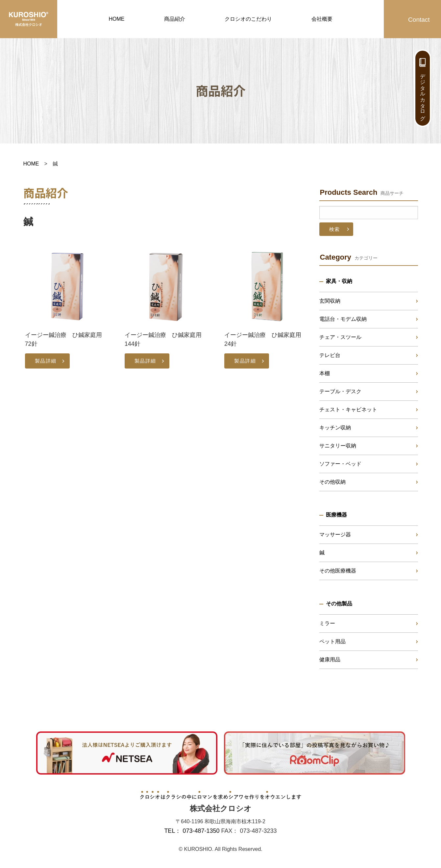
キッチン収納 (335, 428)
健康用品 (330, 660)
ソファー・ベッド (340, 464)
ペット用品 (332, 641)
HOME (117, 19)
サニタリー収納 (338, 446)
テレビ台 (330, 355)
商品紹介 (175, 19)
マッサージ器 (335, 535)
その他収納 (332, 482)
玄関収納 (330, 301)
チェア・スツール (340, 337)
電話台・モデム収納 (343, 319)
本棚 (325, 373)
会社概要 (322, 19)
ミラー (327, 623)
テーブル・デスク (340, 391)
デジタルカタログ (423, 94)
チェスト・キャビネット (348, 409)
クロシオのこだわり (248, 19)
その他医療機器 (338, 571)
